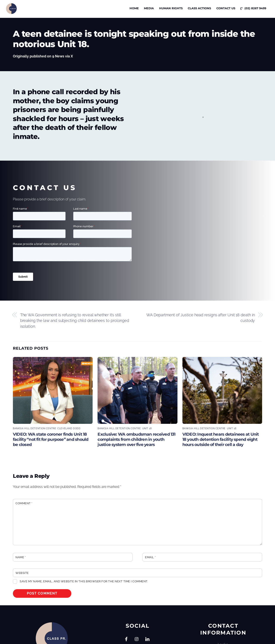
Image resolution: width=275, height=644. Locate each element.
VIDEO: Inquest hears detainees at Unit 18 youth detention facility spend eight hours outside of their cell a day (221, 439)
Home (134, 8)
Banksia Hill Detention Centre (34, 428)
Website (22, 573)
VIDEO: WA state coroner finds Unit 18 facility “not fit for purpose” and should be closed (51, 439)
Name (21, 557)
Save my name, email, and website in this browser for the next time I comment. (84, 581)
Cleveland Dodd (69, 428)
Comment (24, 503)
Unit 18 (147, 428)
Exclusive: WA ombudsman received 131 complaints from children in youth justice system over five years (136, 439)
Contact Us (226, 8)
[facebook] (126, 639)
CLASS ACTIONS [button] (199, 8)
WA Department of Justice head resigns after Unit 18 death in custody (201, 318)
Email (150, 557)
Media (149, 8)
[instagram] (137, 639)
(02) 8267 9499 (253, 8)
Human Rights (171, 8)
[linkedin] (147, 639)
